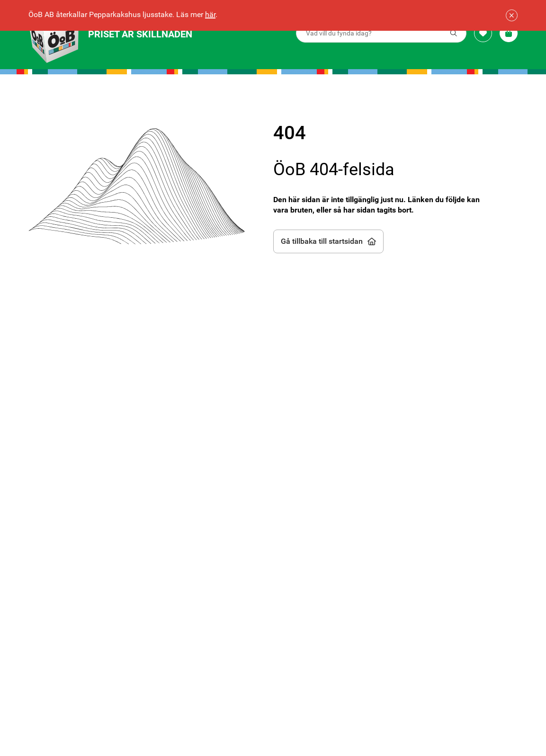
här (210, 14)
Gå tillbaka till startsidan (328, 241)
